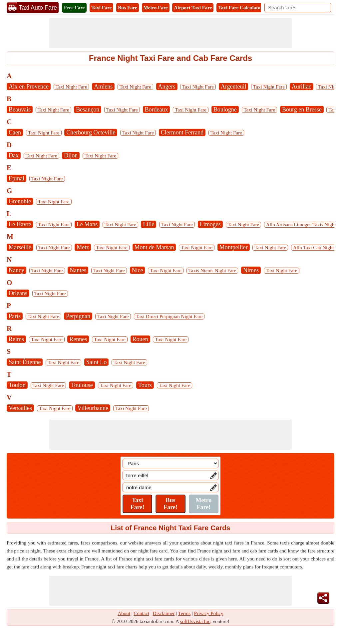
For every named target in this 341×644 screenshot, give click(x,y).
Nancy (16, 270)
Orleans (18, 293)
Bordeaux (157, 109)
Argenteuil (234, 87)
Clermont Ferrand (182, 132)
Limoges (210, 224)
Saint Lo (97, 362)
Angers (167, 87)
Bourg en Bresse (302, 109)
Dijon (71, 155)
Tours (145, 385)
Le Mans (87, 224)
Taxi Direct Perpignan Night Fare (169, 317)
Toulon (17, 385)
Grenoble (20, 201)
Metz (83, 247)
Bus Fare (128, 8)
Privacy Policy (209, 613)
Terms (184, 613)
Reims (16, 339)
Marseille (20, 247)
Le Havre (20, 224)
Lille (149, 224)
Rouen (140, 339)
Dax (14, 155)
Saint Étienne (25, 362)
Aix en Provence (29, 87)
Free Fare (74, 8)
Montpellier (234, 247)
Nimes (251, 270)
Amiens (103, 87)
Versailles (20, 408)
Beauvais (20, 109)
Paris (15, 316)
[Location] (170, 463)
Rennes (78, 339)
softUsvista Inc (195, 621)
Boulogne (225, 109)
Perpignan (78, 316)
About (124, 613)
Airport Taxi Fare (193, 8)
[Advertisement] (170, 33)
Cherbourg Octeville (91, 132)
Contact (142, 613)
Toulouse (82, 385)
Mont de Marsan (154, 247)
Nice (138, 270)
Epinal (16, 178)
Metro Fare (156, 8)
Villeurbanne (93, 408)
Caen (15, 132)
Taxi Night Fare (71, 87)
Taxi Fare (101, 8)
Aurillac (302, 87)
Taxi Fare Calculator (240, 8)
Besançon (88, 109)
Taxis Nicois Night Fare (212, 271)
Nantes (78, 270)
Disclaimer (164, 613)
